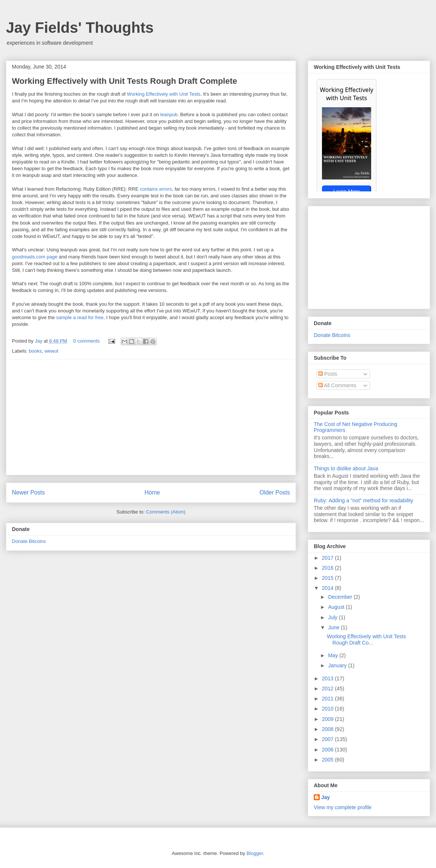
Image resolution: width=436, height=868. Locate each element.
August (337, 607)
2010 (328, 709)
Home (152, 492)
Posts (328, 374)
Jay (39, 341)
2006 (328, 750)
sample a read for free (80, 317)
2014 (328, 588)
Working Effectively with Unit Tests (164, 94)
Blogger (255, 853)
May (334, 655)
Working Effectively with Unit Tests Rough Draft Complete (124, 81)
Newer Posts (28, 492)
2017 (328, 558)
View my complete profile (343, 807)
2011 (328, 699)
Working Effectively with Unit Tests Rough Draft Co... (366, 640)
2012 (328, 689)
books (36, 351)
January (338, 665)
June (334, 627)
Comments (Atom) (166, 512)
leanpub (169, 115)
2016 (328, 568)
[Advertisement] (151, 417)
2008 (328, 729)
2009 (328, 719)
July (333, 617)
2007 (328, 739)
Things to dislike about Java (346, 468)
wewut (51, 351)
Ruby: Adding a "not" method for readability (364, 500)
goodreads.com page (35, 257)
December (341, 597)
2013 (328, 678)
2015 (328, 578)
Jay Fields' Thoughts (80, 28)
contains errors (156, 189)
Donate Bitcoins (29, 541)
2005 (328, 760)
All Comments (337, 385)
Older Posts (275, 492)
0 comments (87, 341)
